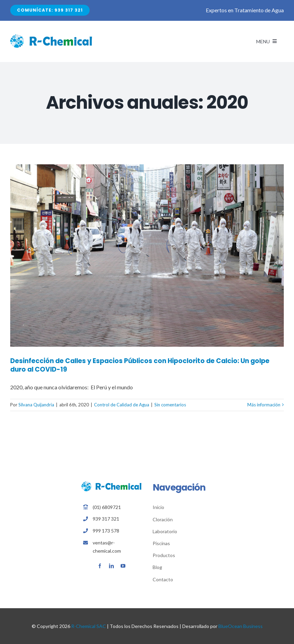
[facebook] (100, 566)
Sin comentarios (170, 405)
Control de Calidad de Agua (122, 405)
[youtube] (123, 566)
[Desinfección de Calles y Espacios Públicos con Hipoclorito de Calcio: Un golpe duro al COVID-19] (147, 256)
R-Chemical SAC (89, 626)
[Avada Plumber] (51, 37)
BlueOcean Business (241, 626)
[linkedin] (111, 566)
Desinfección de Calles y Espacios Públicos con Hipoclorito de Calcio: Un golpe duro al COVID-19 (140, 365)
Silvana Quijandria (36, 405)
